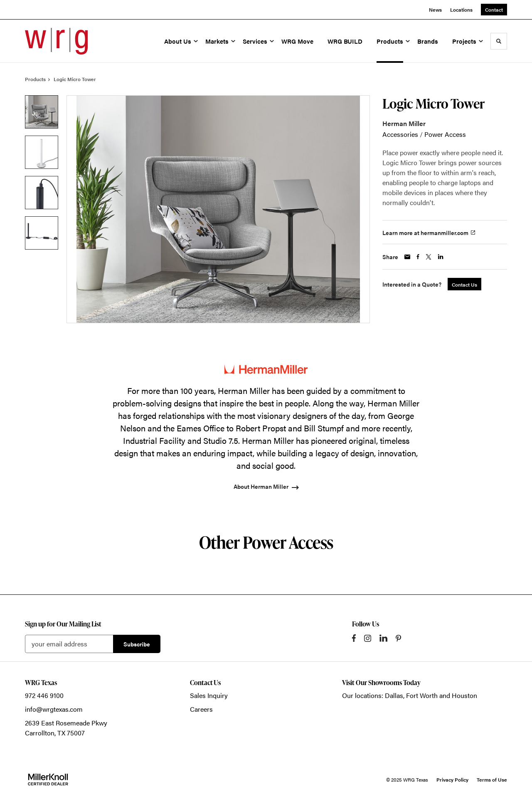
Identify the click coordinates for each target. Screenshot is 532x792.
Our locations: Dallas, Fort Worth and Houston (410, 695)
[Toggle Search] (499, 41)
